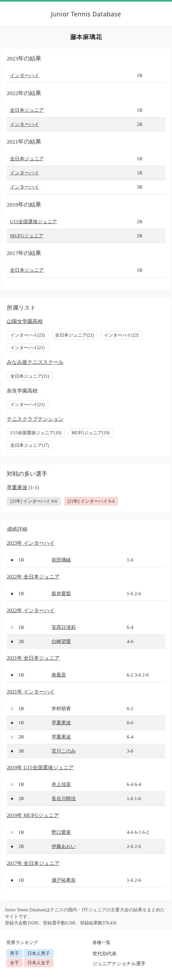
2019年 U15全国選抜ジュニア (40, 768)
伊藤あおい (64, 846)
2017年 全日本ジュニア (33, 863)
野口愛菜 (61, 832)
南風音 (59, 675)
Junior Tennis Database (86, 14)
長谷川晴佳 (64, 798)
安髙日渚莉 (64, 627)
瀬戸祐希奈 (64, 880)
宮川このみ (64, 751)
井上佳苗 (61, 784)
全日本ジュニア (27, 110)
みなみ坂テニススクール (35, 362)
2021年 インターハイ (31, 692)
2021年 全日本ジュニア (33, 658)
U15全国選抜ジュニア (33, 221)
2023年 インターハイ (31, 543)
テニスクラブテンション (35, 419)
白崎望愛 (61, 641)
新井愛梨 (61, 593)
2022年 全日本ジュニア (33, 577)
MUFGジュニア (27, 236)
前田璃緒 (61, 560)
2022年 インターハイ (31, 610)
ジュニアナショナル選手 (119, 963)
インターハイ (24, 75)
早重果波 (17, 487)
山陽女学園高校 (25, 321)
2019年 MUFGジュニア (33, 815)
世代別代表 (105, 954)
